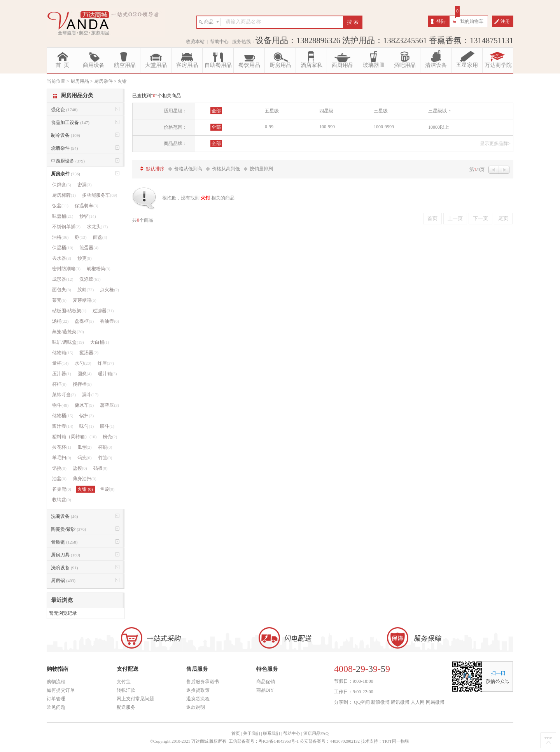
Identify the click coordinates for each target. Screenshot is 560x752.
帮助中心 (219, 42)
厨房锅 (63, 581)
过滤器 (103, 311)
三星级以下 (440, 111)
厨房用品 (280, 65)
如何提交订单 (61, 690)
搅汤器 (89, 353)
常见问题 (56, 707)
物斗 (60, 405)
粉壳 (110, 437)
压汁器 (62, 374)
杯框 (59, 384)
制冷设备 (66, 135)
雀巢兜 (62, 489)
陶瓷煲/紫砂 (68, 529)
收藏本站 (195, 42)
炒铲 (87, 216)
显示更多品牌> (495, 143)
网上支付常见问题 (135, 699)
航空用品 (125, 65)
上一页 (455, 218)
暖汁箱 (108, 374)
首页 (432, 218)
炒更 (85, 258)
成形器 (63, 279)
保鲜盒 (62, 185)
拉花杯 (62, 447)
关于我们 (252, 733)
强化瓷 (64, 110)
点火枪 (109, 290)
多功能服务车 (100, 195)
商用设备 (94, 65)
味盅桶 (63, 216)
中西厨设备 (68, 161)
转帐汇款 (126, 690)
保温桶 (63, 248)
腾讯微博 (400, 702)
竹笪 (105, 458)
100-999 (327, 127)
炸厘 (106, 363)
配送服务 (126, 707)
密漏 (85, 185)
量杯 (60, 363)
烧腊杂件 (64, 148)
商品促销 (266, 682)
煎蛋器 (89, 248)
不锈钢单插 (66, 227)
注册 (505, 21)
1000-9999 (384, 127)
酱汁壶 (63, 426)
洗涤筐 (90, 279)
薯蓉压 (109, 405)
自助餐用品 (218, 65)
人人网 (418, 702)
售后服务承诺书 (203, 682)
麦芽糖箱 (85, 300)
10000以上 (439, 127)
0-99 (269, 127)
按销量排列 (261, 169)
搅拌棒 (82, 384)
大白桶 (100, 342)
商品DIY (265, 690)
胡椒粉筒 (99, 269)
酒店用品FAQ (316, 733)
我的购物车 (472, 21)
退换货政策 (198, 690)
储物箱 (63, 353)
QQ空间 (362, 702)
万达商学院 (498, 65)
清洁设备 (436, 65)
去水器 (62, 258)
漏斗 (90, 395)
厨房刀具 (66, 555)
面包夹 (62, 290)
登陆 (441, 21)
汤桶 (60, 321)
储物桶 (63, 416)
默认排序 (155, 169)
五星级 (272, 111)
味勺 (87, 426)
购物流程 (56, 682)
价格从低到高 (188, 169)
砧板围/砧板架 (69, 311)
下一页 (480, 218)
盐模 (80, 468)
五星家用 (467, 65)
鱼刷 (108, 489)
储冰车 (84, 405)
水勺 (83, 363)
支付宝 (124, 682)
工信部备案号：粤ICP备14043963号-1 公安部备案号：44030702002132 (294, 741)
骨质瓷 (64, 542)
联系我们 (271, 733)
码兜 (85, 458)
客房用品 (187, 65)
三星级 (381, 111)
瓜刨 (85, 447)
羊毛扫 (62, 458)
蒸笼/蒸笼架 (68, 332)
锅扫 (87, 416)
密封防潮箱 (66, 269)
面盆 (100, 237)
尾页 (503, 218)
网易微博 (435, 702)
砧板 (101, 468)
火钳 (86, 489)
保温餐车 (87, 206)
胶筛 (86, 290)
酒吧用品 (405, 65)
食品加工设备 (70, 122)
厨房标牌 (64, 195)
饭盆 (60, 206)
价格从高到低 (226, 169)
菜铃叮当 (64, 395)
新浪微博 (380, 702)
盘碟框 (84, 321)
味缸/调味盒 (68, 342)
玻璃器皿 (374, 65)
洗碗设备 (64, 568)
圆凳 (85, 374)
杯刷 (105, 447)
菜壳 (59, 300)
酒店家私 (311, 65)
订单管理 (56, 699)
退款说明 (196, 707)
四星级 (326, 111)
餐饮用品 (249, 65)
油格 (60, 237)
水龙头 (97, 227)
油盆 (59, 479)
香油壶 (109, 321)
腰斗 (107, 426)
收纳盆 (62, 500)
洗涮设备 (64, 516)
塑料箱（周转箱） (74, 437)
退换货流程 (198, 699)
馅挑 (59, 468)
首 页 (62, 65)
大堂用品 (156, 65)
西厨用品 (343, 65)
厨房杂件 (66, 174)
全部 (216, 111)
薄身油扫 (85, 479)
